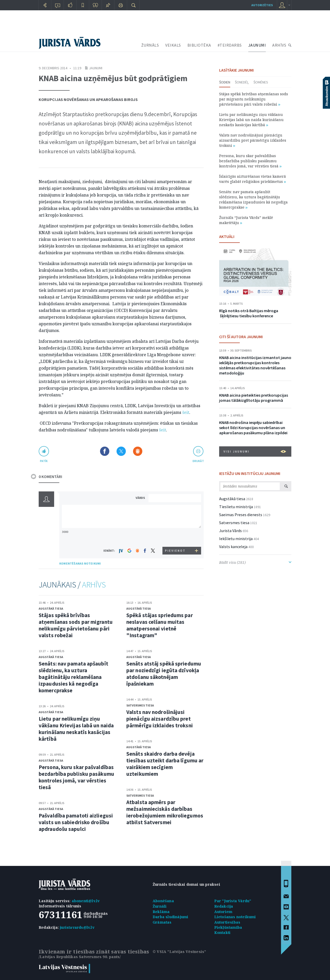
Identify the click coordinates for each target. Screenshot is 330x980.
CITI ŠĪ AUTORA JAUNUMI (241, 337)
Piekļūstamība (228, 927)
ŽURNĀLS (150, 45)
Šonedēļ (242, 82)
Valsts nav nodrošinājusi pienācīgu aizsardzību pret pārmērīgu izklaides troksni (160, 719)
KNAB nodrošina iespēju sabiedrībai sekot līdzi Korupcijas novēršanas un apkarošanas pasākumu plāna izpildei (253, 428)
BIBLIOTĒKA (199, 45)
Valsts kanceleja (233, 547)
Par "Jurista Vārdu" (233, 901)
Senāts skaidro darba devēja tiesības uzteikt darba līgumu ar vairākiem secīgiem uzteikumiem (165, 764)
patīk (44, 461)
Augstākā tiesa (51, 608)
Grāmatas (162, 922)
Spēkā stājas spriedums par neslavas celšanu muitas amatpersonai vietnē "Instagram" (160, 625)
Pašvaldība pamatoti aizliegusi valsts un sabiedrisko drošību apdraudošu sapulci (76, 822)
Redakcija (224, 906)
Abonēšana (163, 901)
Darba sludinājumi (170, 917)
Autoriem (223, 912)
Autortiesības (227, 922)
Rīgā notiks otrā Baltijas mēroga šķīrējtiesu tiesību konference (249, 313)
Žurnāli (160, 906)
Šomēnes (261, 82)
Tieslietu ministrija (236, 507)
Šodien (225, 82)
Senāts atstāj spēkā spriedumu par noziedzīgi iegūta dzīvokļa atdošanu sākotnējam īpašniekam (164, 674)
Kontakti (222, 932)
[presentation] (176, 537)
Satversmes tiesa (140, 705)
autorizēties (262, 5)
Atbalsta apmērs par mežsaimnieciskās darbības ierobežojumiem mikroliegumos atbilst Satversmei (165, 812)
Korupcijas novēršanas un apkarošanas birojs (88, 99)
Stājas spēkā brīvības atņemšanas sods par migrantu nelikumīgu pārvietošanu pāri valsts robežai (76, 625)
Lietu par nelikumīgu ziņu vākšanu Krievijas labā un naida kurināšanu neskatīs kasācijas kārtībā (76, 729)
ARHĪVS (279, 45)
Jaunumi (96, 68)
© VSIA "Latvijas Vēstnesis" (179, 952)
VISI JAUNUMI (255, 451)
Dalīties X (121, 451)
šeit (186, 412)
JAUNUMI (257, 45)
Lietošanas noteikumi (235, 917)
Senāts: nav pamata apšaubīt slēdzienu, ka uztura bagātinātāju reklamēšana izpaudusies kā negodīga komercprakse (73, 677)
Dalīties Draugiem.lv (138, 451)
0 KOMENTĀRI (50, 476)
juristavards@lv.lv (77, 927)
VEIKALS (173, 45)
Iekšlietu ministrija (236, 539)
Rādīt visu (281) (255, 562)
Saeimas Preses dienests (241, 515)
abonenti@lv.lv (86, 901)
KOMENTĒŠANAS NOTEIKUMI (80, 563)
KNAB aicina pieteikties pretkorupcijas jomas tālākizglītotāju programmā (254, 398)
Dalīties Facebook (105, 451)
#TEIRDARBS (230, 45)
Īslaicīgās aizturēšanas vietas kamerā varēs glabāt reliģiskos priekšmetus (253, 179)
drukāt (198, 461)
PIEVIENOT (175, 551)
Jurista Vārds (230, 531)
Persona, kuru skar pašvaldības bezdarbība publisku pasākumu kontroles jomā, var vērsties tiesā (76, 777)
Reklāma (161, 912)
